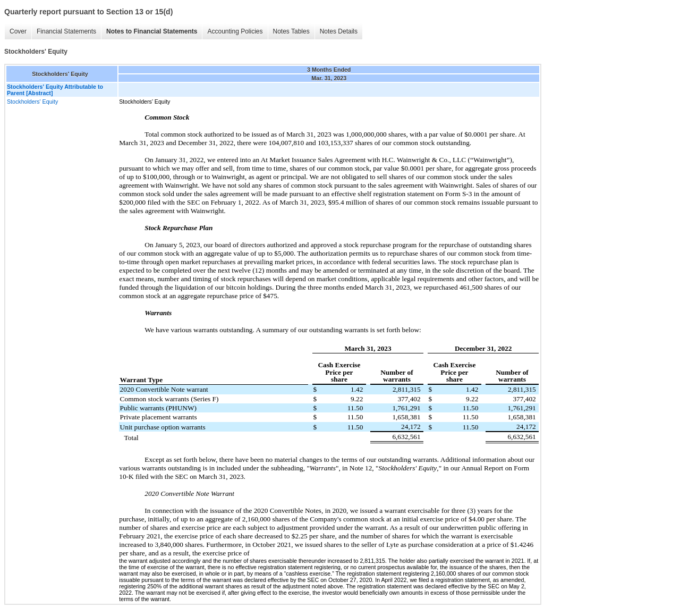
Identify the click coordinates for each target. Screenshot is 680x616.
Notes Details (339, 31)
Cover (18, 31)
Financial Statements (66, 31)
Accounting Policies (235, 31)
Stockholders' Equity (32, 102)
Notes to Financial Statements (152, 31)
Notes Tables (291, 31)
